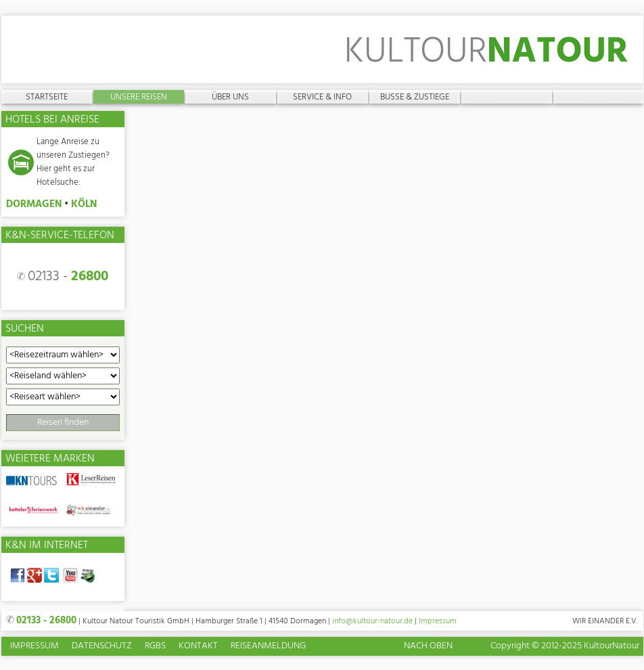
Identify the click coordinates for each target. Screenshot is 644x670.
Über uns (230, 97)
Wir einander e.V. (605, 621)
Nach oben (428, 646)
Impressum (438, 621)
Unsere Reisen (139, 97)
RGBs (155, 647)
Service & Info (322, 97)
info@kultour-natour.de (372, 621)
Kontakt (198, 647)
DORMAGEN (34, 204)
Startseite (47, 97)
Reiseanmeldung (268, 647)
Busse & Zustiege (415, 97)
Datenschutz (102, 647)
